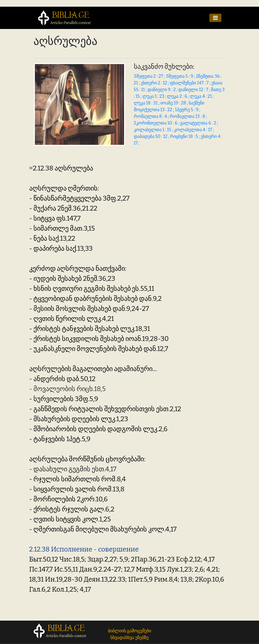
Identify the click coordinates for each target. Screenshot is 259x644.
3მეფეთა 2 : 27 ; (150, 76)
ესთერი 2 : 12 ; (155, 83)
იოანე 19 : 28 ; (175, 103)
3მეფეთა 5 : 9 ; (181, 76)
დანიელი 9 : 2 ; (163, 90)
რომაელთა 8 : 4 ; (152, 116)
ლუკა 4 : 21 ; (202, 96)
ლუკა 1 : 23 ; (155, 96)
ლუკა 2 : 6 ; (178, 96)
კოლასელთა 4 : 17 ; (194, 130)
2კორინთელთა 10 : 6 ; (157, 123)
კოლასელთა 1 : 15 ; (154, 130)
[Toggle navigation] (215, 18)
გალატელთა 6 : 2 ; (199, 123)
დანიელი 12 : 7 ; (195, 90)
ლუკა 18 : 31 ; (147, 103)
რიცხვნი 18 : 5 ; (185, 136)
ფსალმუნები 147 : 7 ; (191, 83)
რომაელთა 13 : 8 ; (188, 116)
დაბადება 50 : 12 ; (152, 136)
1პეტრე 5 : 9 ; (187, 110)
